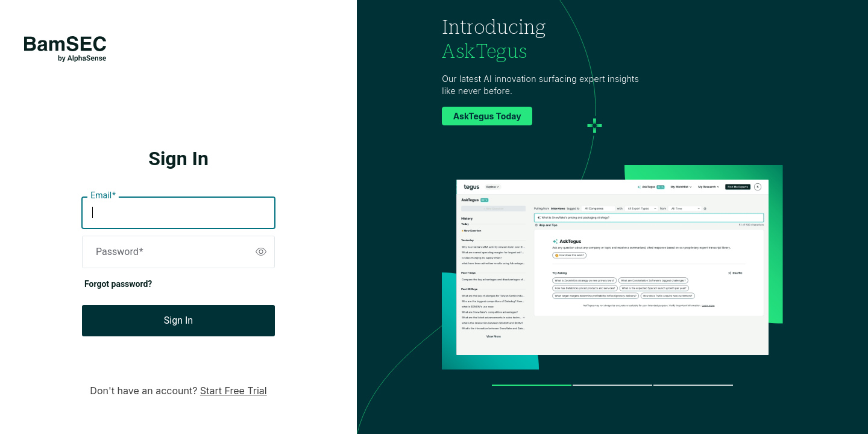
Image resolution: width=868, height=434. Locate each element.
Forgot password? (118, 284)
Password (120, 252)
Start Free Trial (234, 391)
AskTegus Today (487, 116)
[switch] (261, 252)
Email (103, 196)
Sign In (178, 320)
